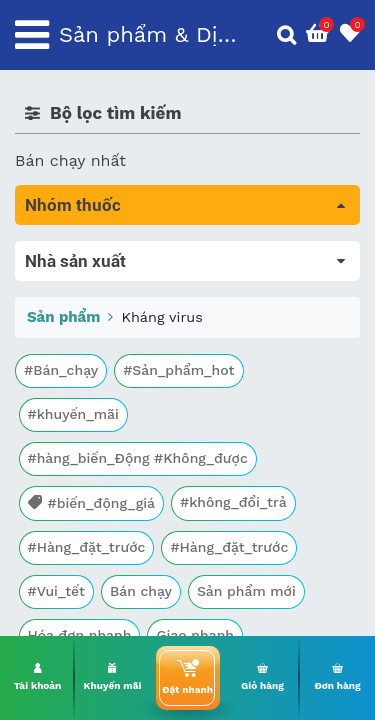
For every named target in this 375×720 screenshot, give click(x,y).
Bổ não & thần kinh (89, 360)
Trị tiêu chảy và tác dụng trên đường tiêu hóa (173, 320)
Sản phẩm (63, 630)
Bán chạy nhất (70, 160)
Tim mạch (54, 416)
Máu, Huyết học (76, 280)
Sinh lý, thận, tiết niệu (100, 388)
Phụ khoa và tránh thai (103, 444)
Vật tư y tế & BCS (81, 528)
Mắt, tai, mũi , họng (90, 500)
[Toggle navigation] (32, 35)
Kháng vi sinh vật (81, 472)
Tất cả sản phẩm (79, 252)
